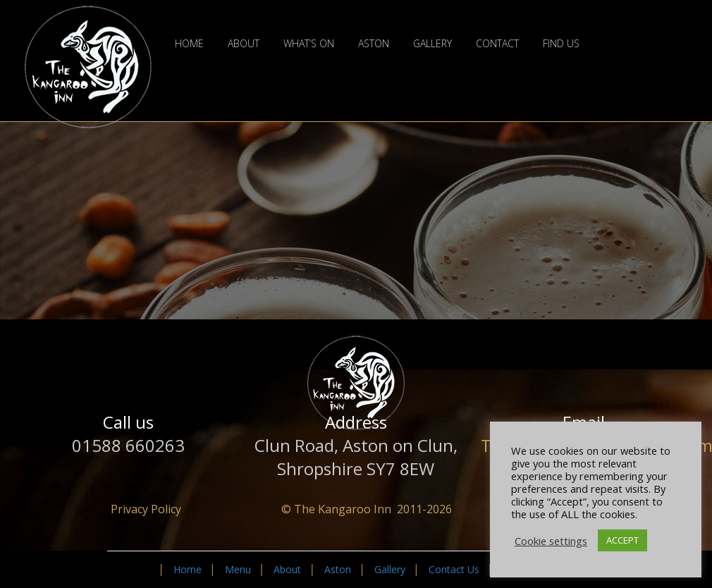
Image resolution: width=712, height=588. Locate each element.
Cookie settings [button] (551, 541)
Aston (374, 44)
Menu (238, 569)
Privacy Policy (146, 509)
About (244, 44)
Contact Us (454, 569)
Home (189, 44)
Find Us (561, 44)
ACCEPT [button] (622, 540)
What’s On (309, 44)
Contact (497, 44)
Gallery (432, 44)
